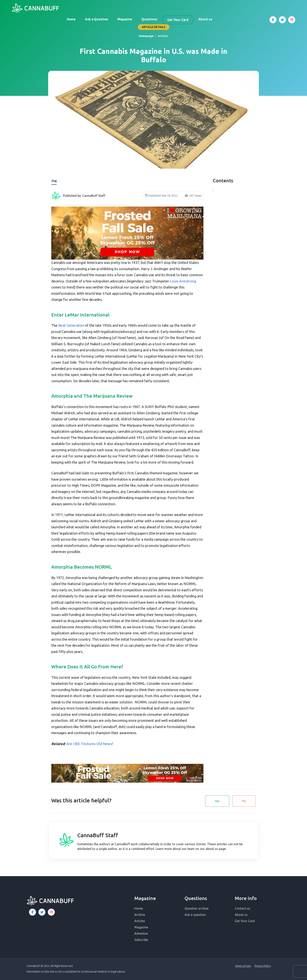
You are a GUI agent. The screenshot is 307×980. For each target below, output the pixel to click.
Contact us (242, 908)
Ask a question (195, 915)
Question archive (197, 908)
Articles (140, 921)
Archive (140, 915)
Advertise (141, 933)
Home (71, 19)
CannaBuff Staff (98, 835)
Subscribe (141, 940)
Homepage (146, 36)
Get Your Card (178, 20)
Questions (149, 19)
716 (54, 181)
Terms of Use (243, 966)
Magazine (125, 19)
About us (205, 19)
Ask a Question (97, 19)
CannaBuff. (33, 966)
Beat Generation (71, 325)
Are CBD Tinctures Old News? (90, 744)
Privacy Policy (263, 966)
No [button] (244, 801)
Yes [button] (217, 801)
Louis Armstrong (183, 281)
